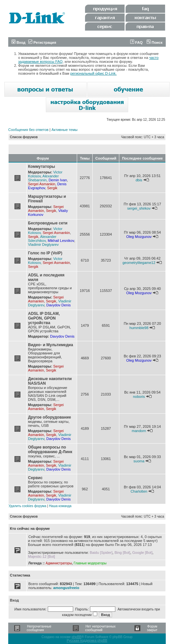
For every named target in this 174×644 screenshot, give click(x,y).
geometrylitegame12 (139, 263)
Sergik (52, 188)
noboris (139, 397)
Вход (18, 42)
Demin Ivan (58, 180)
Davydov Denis (58, 305)
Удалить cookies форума (27, 506)
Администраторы (58, 563)
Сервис (35, 478)
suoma (139, 461)
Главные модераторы (90, 563)
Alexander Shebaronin (43, 178)
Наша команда (60, 506)
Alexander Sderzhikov (42, 239)
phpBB (76, 637)
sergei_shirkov (139, 208)
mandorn (139, 431)
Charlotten (139, 491)
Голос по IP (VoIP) (45, 253)
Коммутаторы (42, 167)
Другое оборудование (49, 417)
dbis (139, 180)
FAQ (136, 42)
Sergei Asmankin (42, 184)
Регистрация (42, 42)
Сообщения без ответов (28, 130)
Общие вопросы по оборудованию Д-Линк (50, 450)
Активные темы (64, 130)
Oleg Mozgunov (139, 237)
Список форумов (24, 137)
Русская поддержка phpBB (87, 641)
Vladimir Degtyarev (43, 245)
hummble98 (139, 328)
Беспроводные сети (48, 223)
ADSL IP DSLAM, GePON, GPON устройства (44, 318)
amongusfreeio (66, 588)
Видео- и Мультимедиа (51, 345)
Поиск (155, 42)
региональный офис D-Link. (93, 73)
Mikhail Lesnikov (61, 241)
